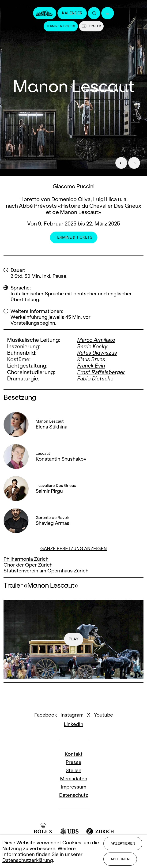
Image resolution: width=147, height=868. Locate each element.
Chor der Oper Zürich (28, 565)
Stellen (73, 770)
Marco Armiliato (96, 340)
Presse (73, 762)
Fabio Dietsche (95, 379)
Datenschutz (74, 795)
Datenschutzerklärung (28, 860)
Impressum (73, 787)
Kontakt (74, 754)
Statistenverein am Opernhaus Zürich (46, 571)
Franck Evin (91, 366)
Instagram (72, 715)
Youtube (103, 715)
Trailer (91, 26)
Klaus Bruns (91, 359)
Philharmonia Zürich (26, 559)
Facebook (46, 715)
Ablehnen (120, 859)
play (74, 639)
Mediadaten (74, 779)
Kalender (72, 13)
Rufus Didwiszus (97, 353)
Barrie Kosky (92, 346)
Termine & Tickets (61, 26)
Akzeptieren (123, 843)
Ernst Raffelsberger (101, 372)
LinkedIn (73, 724)
